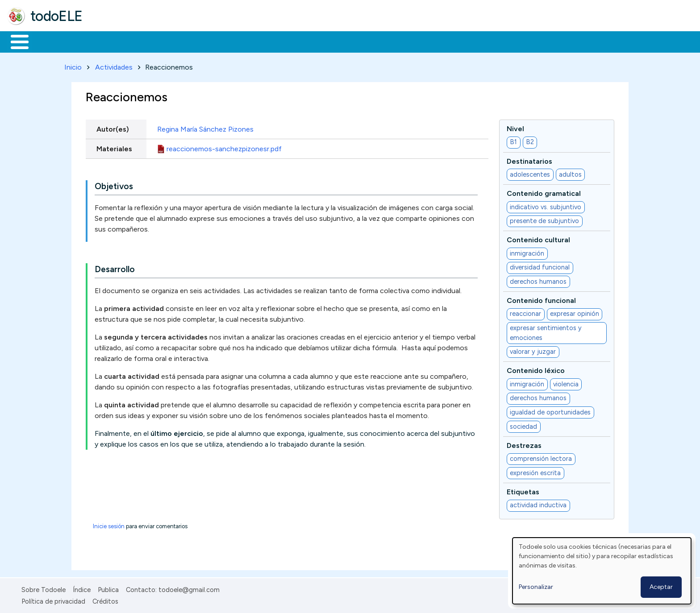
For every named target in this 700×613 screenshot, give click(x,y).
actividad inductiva (538, 504)
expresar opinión (575, 312)
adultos (570, 173)
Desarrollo (115, 268)
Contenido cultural (538, 238)
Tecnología (267, 41)
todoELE (56, 16)
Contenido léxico (536, 369)
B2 (530, 141)
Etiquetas (523, 490)
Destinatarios (529, 159)
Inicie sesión (109, 524)
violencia (566, 382)
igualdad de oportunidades (550, 410)
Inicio (15, 41)
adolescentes (530, 173)
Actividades (114, 65)
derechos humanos (538, 280)
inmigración (527, 252)
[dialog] (602, 571)
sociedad (523, 425)
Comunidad (327, 41)
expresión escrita (535, 471)
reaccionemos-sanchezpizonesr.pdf (224, 147)
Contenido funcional (541, 299)
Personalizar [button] (536, 587)
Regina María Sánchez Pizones (205, 127)
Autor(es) (113, 127)
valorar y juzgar (533, 350)
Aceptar (661, 587)
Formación (108, 41)
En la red (211, 41)
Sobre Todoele (44, 588)
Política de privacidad (53, 600)
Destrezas (524, 444)
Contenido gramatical (544, 192)
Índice (82, 588)
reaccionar (525, 312)
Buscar (367, 41)
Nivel (515, 127)
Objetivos (114, 185)
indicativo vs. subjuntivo (546, 205)
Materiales (50, 41)
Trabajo (161, 41)
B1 (513, 141)
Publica (108, 588)
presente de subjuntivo (544, 220)
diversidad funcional (540, 266)
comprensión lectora (541, 457)
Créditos (105, 600)
